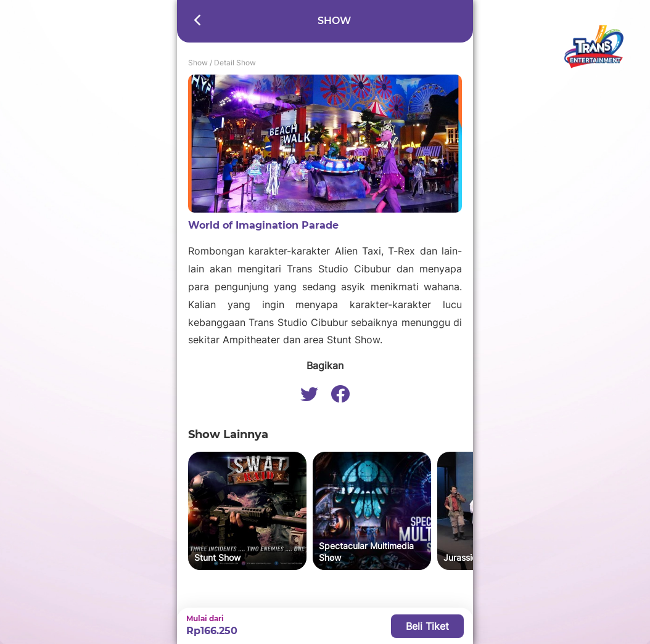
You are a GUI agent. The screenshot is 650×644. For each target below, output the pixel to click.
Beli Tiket (427, 626)
